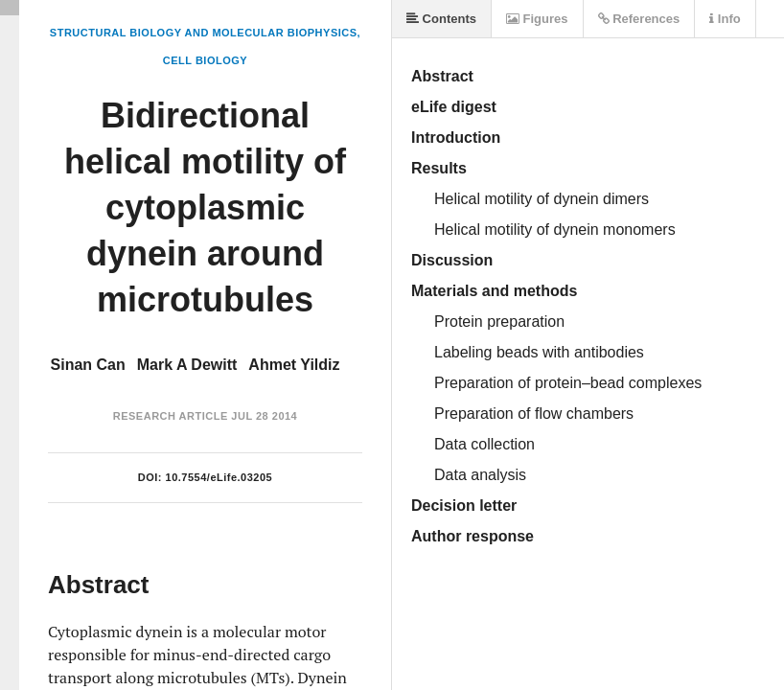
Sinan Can (88, 365)
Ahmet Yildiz (294, 365)
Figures (537, 19)
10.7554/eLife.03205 (219, 477)
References (639, 19)
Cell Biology (205, 60)
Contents (441, 19)
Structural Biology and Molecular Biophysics (204, 33)
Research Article (171, 416)
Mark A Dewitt (187, 365)
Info (725, 19)
